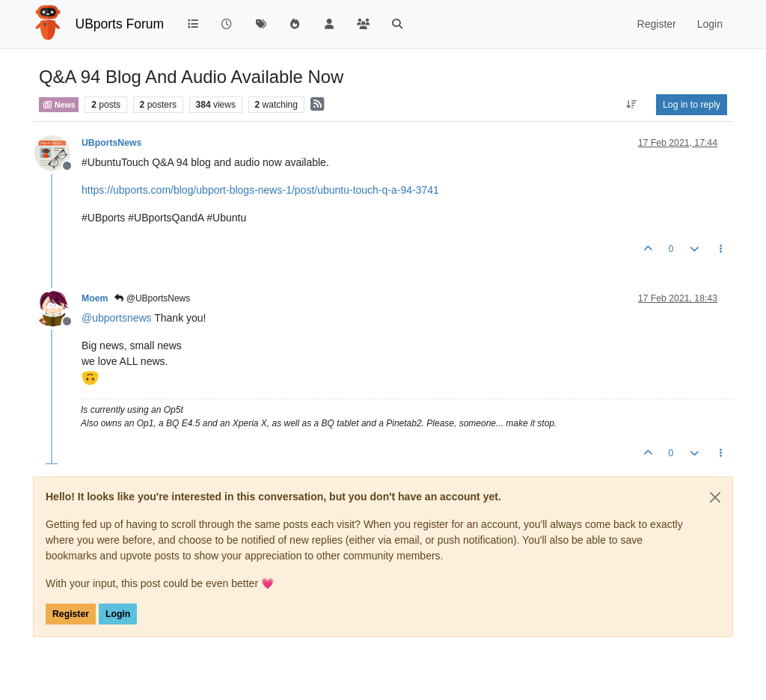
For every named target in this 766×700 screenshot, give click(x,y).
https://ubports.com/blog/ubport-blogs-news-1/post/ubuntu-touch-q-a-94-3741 (260, 190)
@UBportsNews (152, 298)
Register (71, 614)
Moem (95, 298)
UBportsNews (111, 143)
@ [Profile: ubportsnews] (117, 318)
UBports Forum (120, 24)
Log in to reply (692, 105)
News (59, 105)
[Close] (715, 497)
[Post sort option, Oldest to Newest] (632, 105)
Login (118, 614)
